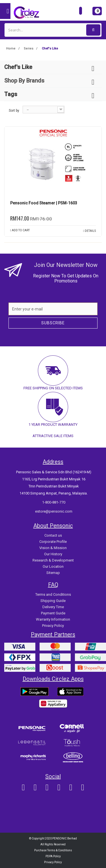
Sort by (14, 111)
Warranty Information (53, 619)
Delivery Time (53, 607)
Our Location (53, 566)
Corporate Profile (53, 542)
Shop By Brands (24, 81)
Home (11, 48)
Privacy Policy (53, 626)
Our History (53, 554)
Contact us (53, 535)
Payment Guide (53, 613)
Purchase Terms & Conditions (53, 850)
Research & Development (53, 560)
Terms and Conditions (53, 594)
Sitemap (53, 573)
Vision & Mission (53, 548)
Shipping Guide (53, 601)
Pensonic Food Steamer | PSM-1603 (44, 203)
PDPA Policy (53, 856)
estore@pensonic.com (54, 511)
